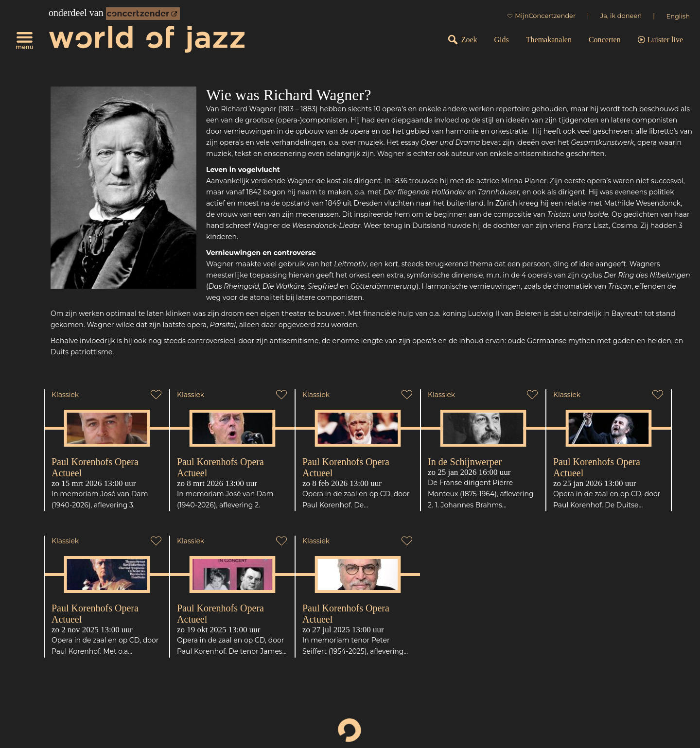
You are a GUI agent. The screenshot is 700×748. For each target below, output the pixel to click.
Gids (502, 40)
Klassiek (65, 395)
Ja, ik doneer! (621, 16)
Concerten (605, 40)
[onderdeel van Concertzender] (143, 14)
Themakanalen (549, 40)
